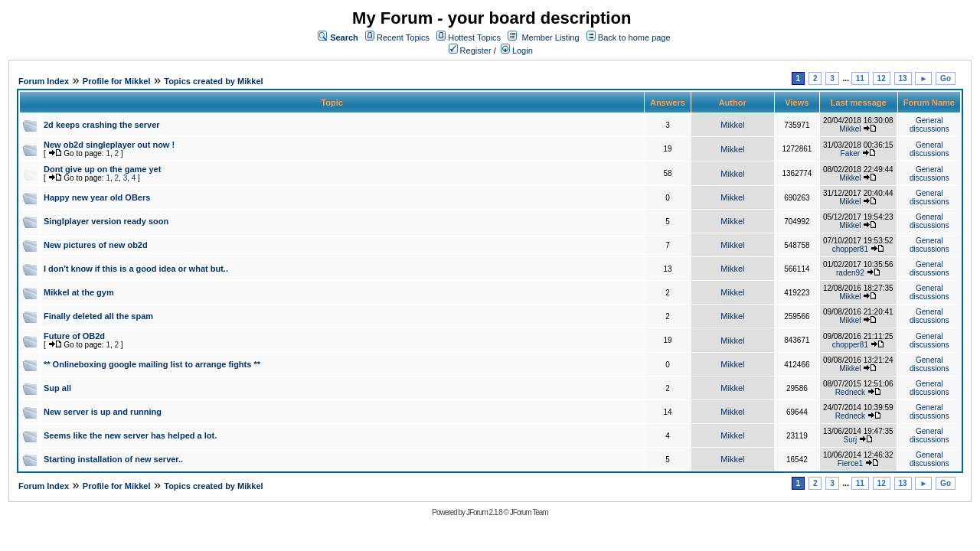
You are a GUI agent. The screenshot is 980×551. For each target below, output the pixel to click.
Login (517, 51)
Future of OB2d (74, 336)
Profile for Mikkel (117, 81)
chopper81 (850, 249)
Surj (850, 440)
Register (470, 51)
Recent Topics (403, 37)
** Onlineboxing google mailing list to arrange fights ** (152, 364)
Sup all (57, 388)
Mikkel (732, 125)
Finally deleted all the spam (98, 316)
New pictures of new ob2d (96, 245)
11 (860, 78)
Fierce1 (850, 463)
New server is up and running (103, 412)
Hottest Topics (474, 37)
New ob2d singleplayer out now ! (109, 145)
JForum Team (529, 512)
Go (946, 78)
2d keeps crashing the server (102, 125)
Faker (851, 153)
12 (882, 78)
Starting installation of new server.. (113, 459)
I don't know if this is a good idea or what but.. (136, 269)
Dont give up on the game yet (102, 169)
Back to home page (634, 37)
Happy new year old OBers (97, 197)
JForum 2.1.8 (484, 512)
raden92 (850, 273)
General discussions (929, 125)
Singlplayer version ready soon (106, 221)
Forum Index (44, 81)
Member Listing (550, 37)
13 (903, 78)
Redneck (850, 392)
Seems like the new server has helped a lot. (130, 435)
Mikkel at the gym (79, 292)
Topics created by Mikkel (213, 81)
